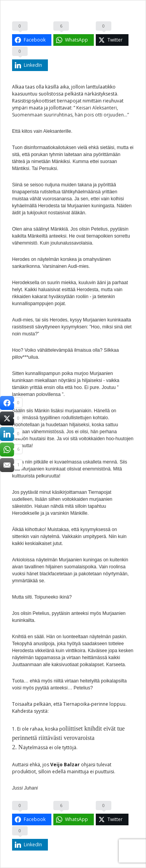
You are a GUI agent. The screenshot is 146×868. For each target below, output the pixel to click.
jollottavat (60, 108)
